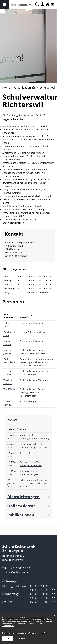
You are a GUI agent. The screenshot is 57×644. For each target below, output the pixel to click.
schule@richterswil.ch (16, 256)
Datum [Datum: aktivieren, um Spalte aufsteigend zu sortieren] (11, 429)
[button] (23, 88)
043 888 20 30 (16, 252)
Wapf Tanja (9, 389)
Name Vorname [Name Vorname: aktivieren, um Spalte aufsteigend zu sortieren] (8, 316)
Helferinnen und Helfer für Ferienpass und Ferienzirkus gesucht (34, 483)
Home (6, 88)
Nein (22, 638)
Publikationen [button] (21, 515)
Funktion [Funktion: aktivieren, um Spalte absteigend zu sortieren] (25, 317)
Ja (8, 638)
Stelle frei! (25, 453)
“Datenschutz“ (8, 626)
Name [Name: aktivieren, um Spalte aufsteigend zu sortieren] (23, 429)
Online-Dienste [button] (22, 506)
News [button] (12, 420)
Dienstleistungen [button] (23, 497)
